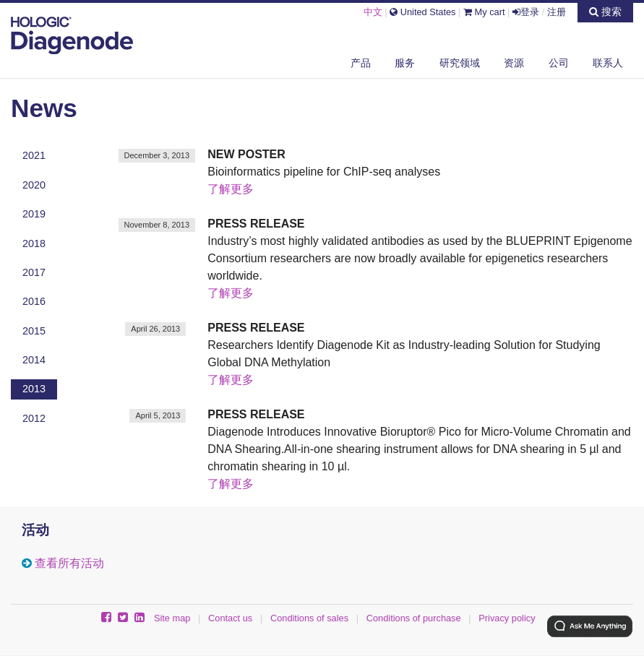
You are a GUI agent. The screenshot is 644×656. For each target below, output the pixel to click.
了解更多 (231, 189)
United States (422, 12)
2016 (34, 301)
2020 (34, 185)
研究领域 (460, 63)
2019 (34, 214)
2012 (34, 418)
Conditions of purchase (414, 618)
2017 (34, 272)
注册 (557, 12)
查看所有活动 (69, 563)
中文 (373, 12)
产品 (361, 63)
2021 (34, 155)
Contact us (230, 618)
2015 (34, 331)
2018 (34, 243)
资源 (514, 63)
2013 (34, 389)
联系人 (608, 63)
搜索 (605, 12)
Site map (172, 618)
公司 (559, 63)
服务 (405, 63)
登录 (526, 12)
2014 (34, 360)
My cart (484, 12)
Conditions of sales (309, 618)
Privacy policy (507, 618)
